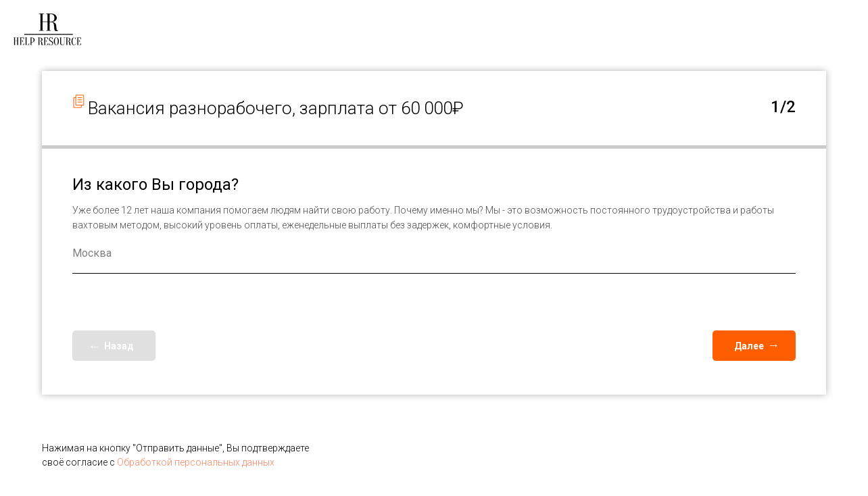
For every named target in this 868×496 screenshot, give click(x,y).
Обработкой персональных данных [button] (196, 462)
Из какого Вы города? (155, 184)
